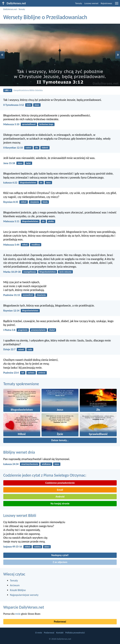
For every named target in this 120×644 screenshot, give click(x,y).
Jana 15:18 (9, 163)
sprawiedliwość (29, 124)
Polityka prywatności (75, 633)
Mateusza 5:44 (11, 245)
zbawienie (41, 295)
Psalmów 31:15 (12, 295)
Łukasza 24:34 (11, 464)
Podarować (60, 622)
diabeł (52, 330)
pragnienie (23, 330)
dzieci (47, 547)
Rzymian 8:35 (11, 202)
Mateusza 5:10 (11, 124)
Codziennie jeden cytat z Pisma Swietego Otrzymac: (45, 475)
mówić (21, 349)
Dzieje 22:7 (9, 349)
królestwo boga (46, 124)
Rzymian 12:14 (11, 311)
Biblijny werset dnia (19, 452)
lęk (23, 373)
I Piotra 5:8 (9, 330)
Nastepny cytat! (60, 555)
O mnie (39, 633)
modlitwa (36, 245)
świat (28, 163)
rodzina (37, 547)
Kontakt (60, 633)
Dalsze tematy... (60, 440)
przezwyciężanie (38, 330)
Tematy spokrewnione (21, 384)
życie (29, 105)
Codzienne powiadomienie (60, 483)
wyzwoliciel (28, 295)
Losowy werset (91, 3)
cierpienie (34, 202)
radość (29, 148)
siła (37, 148)
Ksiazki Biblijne (18, 590)
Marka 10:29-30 (12, 272)
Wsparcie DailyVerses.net (24, 607)
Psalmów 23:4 (11, 373)
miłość (24, 202)
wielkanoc (46, 464)
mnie (18, 614)
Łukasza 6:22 (10, 183)
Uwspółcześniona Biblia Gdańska (28, 90)
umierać (42, 373)
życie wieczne (65, 272)
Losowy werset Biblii (20, 515)
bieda (45, 202)
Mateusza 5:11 (11, 221)
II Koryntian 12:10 (13, 148)
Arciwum (15, 585)
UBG (8, 90)
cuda (30, 349)
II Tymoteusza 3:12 (14, 105)
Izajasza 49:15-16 (13, 547)
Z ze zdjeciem (60, 562)
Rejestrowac (106, 3)
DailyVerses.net (10, 9)
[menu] (117, 5)
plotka (51, 221)
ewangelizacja (30, 272)
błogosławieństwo (28, 183)
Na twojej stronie (60, 503)
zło (41, 183)
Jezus (37, 105)
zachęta (31, 373)
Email (60, 490)
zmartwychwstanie (30, 464)
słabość (45, 148)
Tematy (79, 3)
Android (60, 497)
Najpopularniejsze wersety (24, 595)
